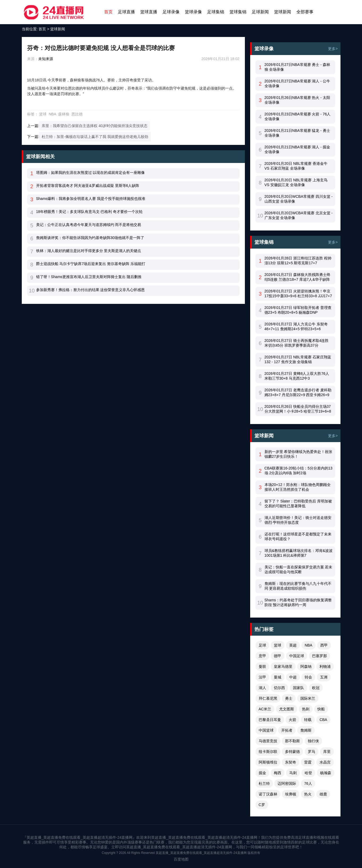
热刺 (306, 709)
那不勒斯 (292, 741)
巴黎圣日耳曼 (270, 720)
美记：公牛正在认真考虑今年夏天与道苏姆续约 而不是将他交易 (89, 225)
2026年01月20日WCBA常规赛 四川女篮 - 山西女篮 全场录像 (299, 199)
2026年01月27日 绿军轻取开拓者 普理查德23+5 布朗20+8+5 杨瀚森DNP (298, 310)
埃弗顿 (291, 794)
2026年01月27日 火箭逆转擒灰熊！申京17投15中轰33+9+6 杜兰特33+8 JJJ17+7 (298, 293)
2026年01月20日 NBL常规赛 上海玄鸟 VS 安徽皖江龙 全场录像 (296, 182)
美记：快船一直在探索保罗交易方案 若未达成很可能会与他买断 (299, 569)
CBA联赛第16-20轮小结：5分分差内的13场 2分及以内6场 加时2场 (299, 471)
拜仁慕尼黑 (268, 698)
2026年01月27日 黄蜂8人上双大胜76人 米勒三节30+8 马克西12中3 (297, 376)
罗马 (312, 752)
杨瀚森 (326, 773)
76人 (308, 783)
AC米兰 (265, 709)
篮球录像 (193, 12)
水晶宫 (325, 762)
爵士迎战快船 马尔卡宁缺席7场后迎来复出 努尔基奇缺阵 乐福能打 (91, 264)
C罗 (262, 805)
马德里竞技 (268, 741)
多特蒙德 (292, 752)
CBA (323, 720)
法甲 (262, 677)
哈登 (308, 773)
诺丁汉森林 (268, 794)
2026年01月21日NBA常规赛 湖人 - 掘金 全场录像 (297, 149)
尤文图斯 (287, 709)
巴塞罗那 (320, 656)
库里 (327, 752)
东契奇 (291, 762)
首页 (108, 12)
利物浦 (325, 666)
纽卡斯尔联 (268, 752)
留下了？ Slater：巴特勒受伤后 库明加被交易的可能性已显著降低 (298, 504)
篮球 (43, 114)
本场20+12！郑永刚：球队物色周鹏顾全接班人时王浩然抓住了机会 (298, 487)
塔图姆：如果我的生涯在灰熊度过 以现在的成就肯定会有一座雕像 (91, 173)
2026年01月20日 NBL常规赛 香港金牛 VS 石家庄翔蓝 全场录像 (296, 166)
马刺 (293, 773)
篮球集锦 (238, 12)
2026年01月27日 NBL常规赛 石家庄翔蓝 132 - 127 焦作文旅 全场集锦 (298, 359)
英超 (293, 645)
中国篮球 (266, 730)
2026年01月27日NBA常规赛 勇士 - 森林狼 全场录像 (297, 67)
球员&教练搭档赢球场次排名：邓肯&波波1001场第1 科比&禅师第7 (299, 553)
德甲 (278, 656)
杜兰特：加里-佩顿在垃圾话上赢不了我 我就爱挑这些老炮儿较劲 (95, 137)
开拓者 (287, 730)
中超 (293, 677)
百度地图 (181, 859)
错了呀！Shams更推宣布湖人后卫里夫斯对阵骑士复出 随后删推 (89, 277)
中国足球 (297, 656)
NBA (52, 114)
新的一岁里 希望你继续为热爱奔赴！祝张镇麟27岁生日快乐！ (299, 454)
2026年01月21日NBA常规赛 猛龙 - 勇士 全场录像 (297, 133)
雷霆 (308, 762)
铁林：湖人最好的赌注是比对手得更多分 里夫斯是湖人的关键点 (89, 251)
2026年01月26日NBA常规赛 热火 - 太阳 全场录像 (297, 100)
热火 (308, 794)
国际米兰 (308, 698)
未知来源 (46, 59)
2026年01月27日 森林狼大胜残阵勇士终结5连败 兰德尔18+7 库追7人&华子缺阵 (297, 277)
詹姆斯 (306, 730)
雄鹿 (323, 794)
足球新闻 (260, 12)
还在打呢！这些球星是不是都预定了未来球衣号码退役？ (298, 536)
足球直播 (126, 12)
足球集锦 (216, 12)
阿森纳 (306, 666)
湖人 (262, 688)
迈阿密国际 (287, 783)
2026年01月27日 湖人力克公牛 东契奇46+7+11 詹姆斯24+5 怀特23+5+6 (296, 326)
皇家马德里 (283, 666)
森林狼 (64, 114)
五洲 (324, 677)
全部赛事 (305, 12)
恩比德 (77, 114)
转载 (308, 720)
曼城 (278, 677)
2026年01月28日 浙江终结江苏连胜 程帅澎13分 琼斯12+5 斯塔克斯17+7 (298, 261)
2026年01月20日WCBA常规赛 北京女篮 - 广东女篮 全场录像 (299, 215)
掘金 (262, 773)
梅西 (278, 773)
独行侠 (313, 741)
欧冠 (316, 688)
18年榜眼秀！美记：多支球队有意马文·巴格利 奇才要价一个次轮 (89, 212)
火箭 (292, 720)
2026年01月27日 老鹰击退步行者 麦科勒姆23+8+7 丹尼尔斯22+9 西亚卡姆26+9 (298, 392)
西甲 (324, 645)
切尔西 (279, 688)
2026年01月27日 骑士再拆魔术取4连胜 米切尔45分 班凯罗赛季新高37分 (297, 343)
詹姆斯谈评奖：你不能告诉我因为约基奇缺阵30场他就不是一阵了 (90, 238)
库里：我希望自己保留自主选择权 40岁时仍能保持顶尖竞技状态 (94, 126)
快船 (321, 709)
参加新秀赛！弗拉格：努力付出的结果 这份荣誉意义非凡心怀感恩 (91, 290)
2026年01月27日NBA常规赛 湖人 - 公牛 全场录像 (297, 83)
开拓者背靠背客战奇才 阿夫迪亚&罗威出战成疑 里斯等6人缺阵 (88, 186)
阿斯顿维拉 (268, 762)
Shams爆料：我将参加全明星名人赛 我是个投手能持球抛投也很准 (91, 199)
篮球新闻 (283, 12)
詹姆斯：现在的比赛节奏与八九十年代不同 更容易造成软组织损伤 (298, 586)
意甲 (262, 656)
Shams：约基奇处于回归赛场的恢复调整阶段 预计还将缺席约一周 (298, 602)
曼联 (262, 666)
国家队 (299, 688)
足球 (262, 645)
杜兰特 (264, 783)
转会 (308, 677)
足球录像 (171, 12)
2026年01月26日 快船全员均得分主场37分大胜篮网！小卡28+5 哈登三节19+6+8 (298, 409)
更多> (333, 49)
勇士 (289, 698)
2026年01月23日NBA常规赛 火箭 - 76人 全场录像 (298, 116)
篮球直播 (149, 12)
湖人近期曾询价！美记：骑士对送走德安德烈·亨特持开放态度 (298, 520)
